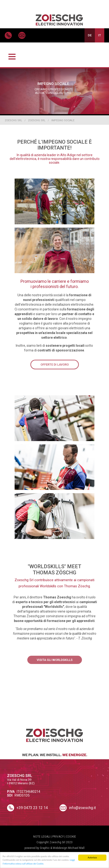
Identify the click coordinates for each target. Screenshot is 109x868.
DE (90, 35)
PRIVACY (58, 837)
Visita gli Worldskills (55, 660)
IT (100, 35)
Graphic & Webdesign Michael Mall (62, 848)
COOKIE (71, 837)
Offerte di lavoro (55, 365)
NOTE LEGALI (42, 837)
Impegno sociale (63, 120)
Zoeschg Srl (13, 120)
